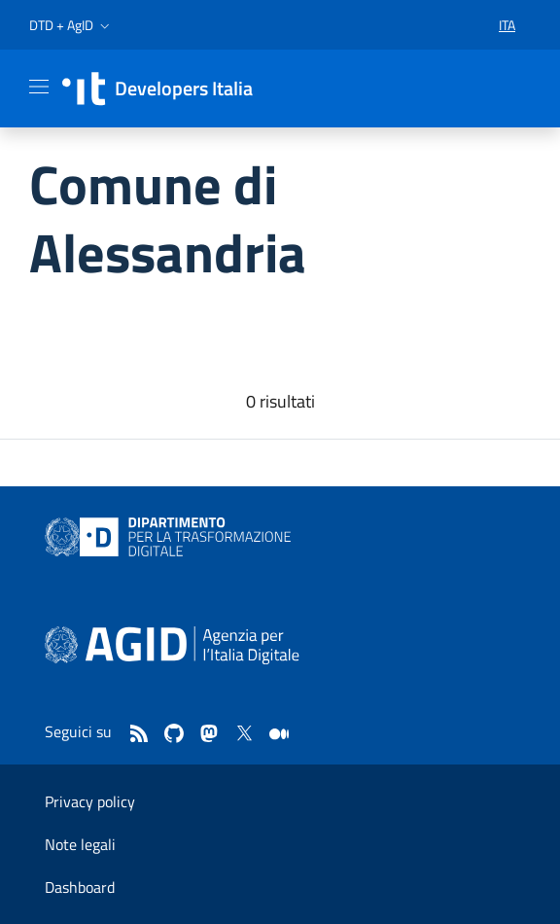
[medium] (279, 735)
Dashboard (80, 887)
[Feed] (139, 735)
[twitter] (244, 735)
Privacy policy (90, 801)
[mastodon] (209, 735)
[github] (174, 735)
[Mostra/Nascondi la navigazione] (39, 87)
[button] (71, 25)
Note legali (80, 844)
